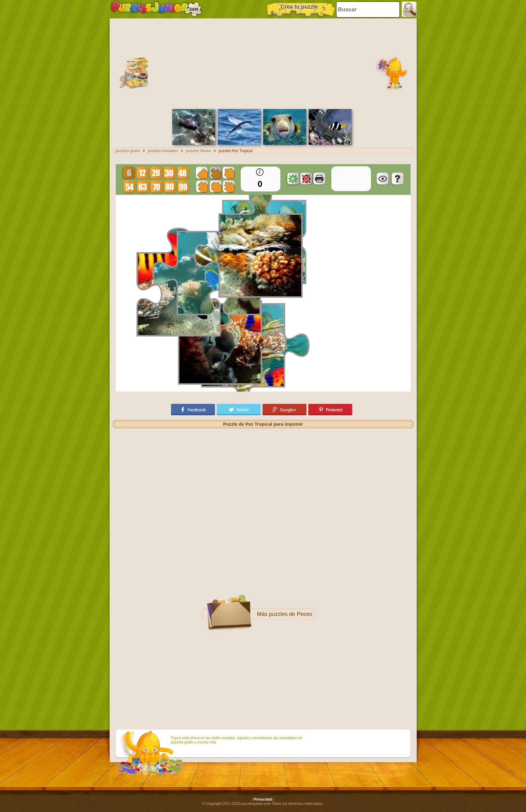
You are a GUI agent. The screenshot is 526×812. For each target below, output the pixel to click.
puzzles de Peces (290, 614)
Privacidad (263, 799)
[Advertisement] (263, 63)
